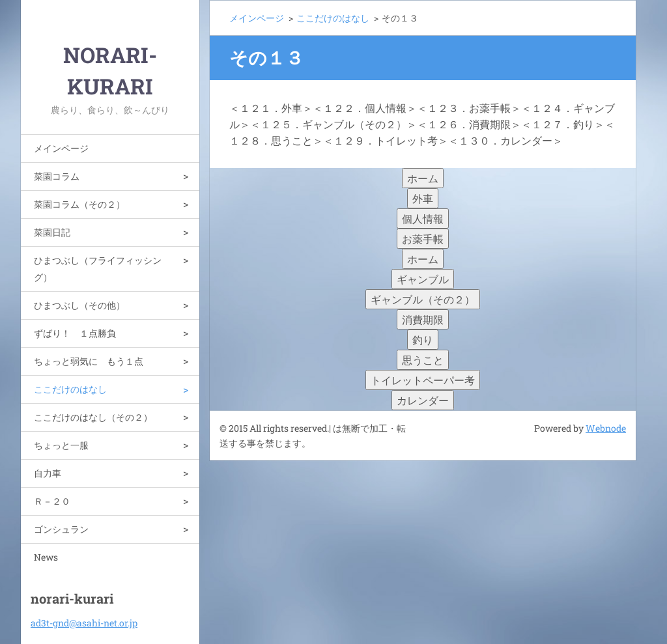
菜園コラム (57, 176)
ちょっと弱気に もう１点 (89, 361)
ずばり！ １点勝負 (75, 333)
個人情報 (423, 218)
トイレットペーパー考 (423, 380)
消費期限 (423, 319)
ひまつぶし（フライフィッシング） (98, 269)
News (46, 557)
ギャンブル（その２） (423, 299)
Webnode (606, 428)
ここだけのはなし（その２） (93, 417)
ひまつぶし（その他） (79, 305)
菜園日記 (52, 232)
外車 (423, 198)
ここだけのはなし (70, 389)
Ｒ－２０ (52, 501)
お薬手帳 (423, 239)
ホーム (423, 178)
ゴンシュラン (61, 529)
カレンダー (423, 400)
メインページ (61, 148)
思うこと (423, 360)
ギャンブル (423, 279)
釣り (423, 340)
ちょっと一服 (61, 445)
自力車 (48, 473)
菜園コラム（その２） (79, 204)
